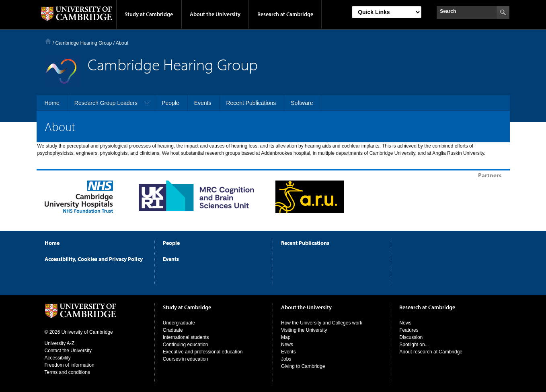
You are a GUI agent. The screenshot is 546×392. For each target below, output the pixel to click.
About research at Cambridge (431, 352)
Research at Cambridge (285, 14)
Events (171, 259)
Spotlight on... (414, 345)
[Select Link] (387, 12)
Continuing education (186, 345)
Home (48, 41)
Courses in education (186, 359)
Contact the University (68, 351)
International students (186, 337)
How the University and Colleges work (322, 323)
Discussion (411, 337)
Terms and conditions (67, 372)
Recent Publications (305, 243)
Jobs (286, 359)
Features (409, 330)
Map (286, 337)
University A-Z (60, 343)
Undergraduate (179, 323)
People (171, 243)
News (287, 345)
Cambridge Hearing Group (84, 43)
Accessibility (58, 358)
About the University (215, 14)
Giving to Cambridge (303, 366)
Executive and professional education (203, 352)
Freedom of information (70, 365)
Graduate (173, 330)
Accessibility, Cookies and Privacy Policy (94, 259)
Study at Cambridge (149, 14)
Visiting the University (304, 330)
